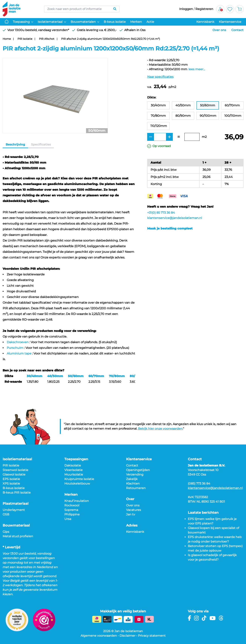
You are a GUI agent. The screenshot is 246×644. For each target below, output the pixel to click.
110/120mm (159, 126)
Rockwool (72, 505)
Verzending (135, 474)
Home (7, 39)
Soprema (71, 510)
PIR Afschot (47, 39)
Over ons (219, 30)
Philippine (72, 514)
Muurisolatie (74, 474)
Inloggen (186, 9)
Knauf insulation (77, 501)
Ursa (68, 519)
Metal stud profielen (18, 536)
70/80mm (117, 376)
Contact (237, 30)
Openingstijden (138, 470)
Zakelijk (132, 479)
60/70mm (96, 376)
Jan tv (131, 514)
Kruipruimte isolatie (79, 479)
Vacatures (134, 510)
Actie (150, 22)
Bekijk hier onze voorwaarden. (160, 429)
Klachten (133, 484)
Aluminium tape (19, 353)
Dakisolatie (73, 465)
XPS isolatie (11, 484)
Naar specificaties (160, 77)
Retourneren (136, 488)
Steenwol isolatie (15, 470)
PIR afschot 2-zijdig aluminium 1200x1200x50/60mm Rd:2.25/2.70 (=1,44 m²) (111, 39)
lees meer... (197, 69)
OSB (6, 514)
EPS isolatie (11, 479)
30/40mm (35, 376)
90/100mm (208, 116)
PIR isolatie (25, 39)
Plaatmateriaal (16, 504)
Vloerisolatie (73, 470)
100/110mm (233, 116)
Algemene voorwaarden (99, 636)
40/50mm (55, 376)
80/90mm (183, 116)
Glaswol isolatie (14, 474)
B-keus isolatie (115, 22)
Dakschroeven (18, 342)
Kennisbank (205, 22)
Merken (136, 22)
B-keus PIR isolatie (17, 493)
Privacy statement (152, 636)
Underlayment (14, 510)
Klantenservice (230, 22)
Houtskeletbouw (77, 484)
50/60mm (76, 376)
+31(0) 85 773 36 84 (161, 213)
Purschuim (15, 348)
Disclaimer (127, 636)
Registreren (204, 9)
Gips (6, 532)
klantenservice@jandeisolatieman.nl (175, 218)
